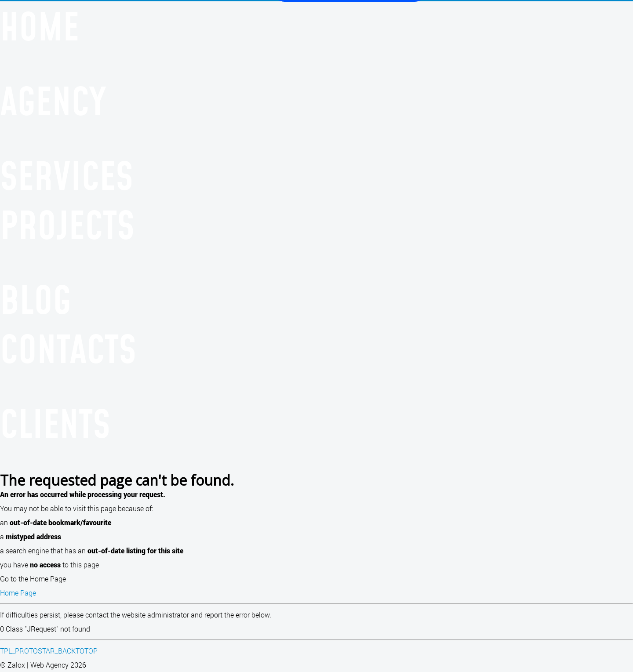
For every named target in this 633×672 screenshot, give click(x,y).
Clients (55, 423)
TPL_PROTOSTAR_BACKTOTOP (49, 651)
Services (67, 175)
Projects (67, 225)
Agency (53, 101)
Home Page (18, 593)
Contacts (68, 349)
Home (40, 26)
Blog (36, 299)
